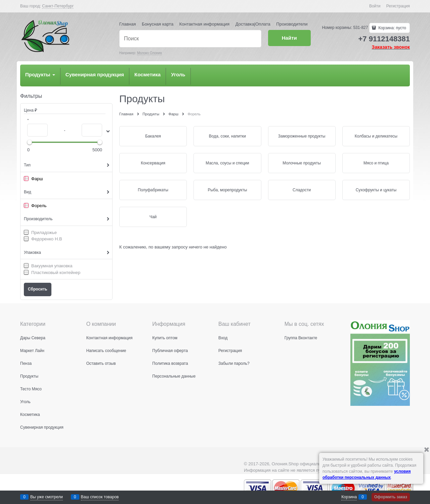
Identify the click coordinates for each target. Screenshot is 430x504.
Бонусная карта (158, 24)
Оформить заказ (391, 497)
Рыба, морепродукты (227, 190)
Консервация (153, 163)
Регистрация (398, 6)
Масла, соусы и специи (227, 163)
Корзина (349, 497)
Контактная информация (204, 24)
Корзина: (392, 28)
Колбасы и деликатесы (376, 136)
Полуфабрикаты (153, 190)
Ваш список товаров (100, 497)
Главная (127, 24)
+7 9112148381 (384, 39)
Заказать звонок (391, 47)
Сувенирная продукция (95, 74)
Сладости (302, 190)
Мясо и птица (376, 163)
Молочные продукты (302, 163)
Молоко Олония (149, 53)
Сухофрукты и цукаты (376, 190)
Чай (153, 217)
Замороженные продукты (302, 136)
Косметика (147, 74)
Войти (375, 6)
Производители (292, 24)
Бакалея (153, 136)
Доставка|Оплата (253, 24)
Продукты (40, 74)
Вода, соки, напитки (227, 136)
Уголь (178, 74)
